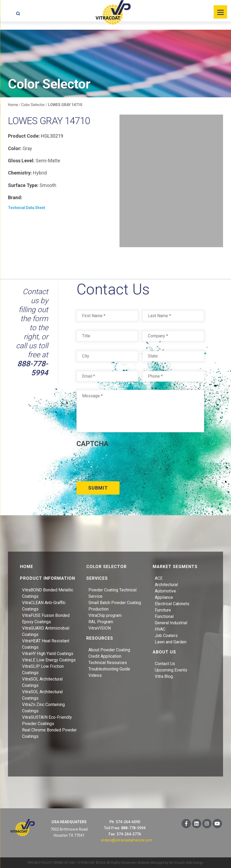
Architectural (166, 584)
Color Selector (33, 105)
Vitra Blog (164, 676)
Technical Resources (108, 662)
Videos (95, 675)
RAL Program (101, 621)
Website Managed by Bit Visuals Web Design (171, 862)
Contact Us (165, 663)
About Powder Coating (109, 649)
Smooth (48, 185)
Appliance (164, 597)
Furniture (163, 610)
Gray (27, 148)
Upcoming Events (171, 669)
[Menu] (220, 12)
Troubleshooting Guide (109, 668)
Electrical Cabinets (172, 603)
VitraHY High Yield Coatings (48, 653)
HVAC (160, 629)
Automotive (165, 590)
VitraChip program (105, 615)
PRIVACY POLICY (40, 862)
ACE (159, 578)
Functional (164, 616)
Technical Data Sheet (27, 208)
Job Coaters (166, 635)
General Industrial (171, 622)
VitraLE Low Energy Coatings (49, 659)
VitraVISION (100, 628)
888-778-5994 (33, 368)
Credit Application (105, 656)
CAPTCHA (92, 444)
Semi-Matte (48, 161)
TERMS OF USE (64, 862)
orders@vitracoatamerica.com (127, 840)
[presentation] (117, 463)
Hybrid (40, 173)
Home (13, 105)
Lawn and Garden (171, 641)
